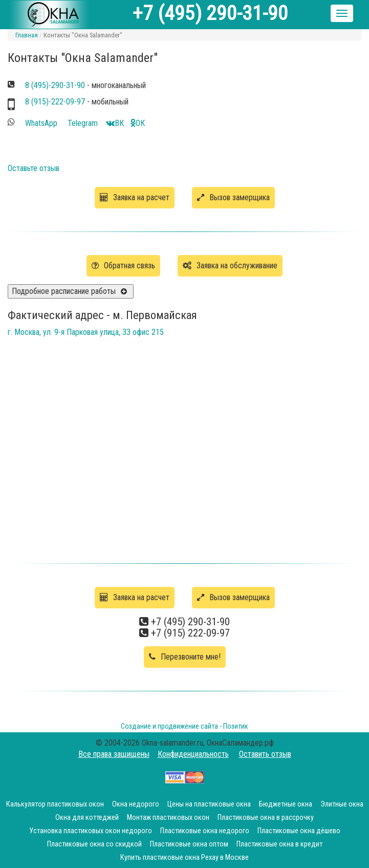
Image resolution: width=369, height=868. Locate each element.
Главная (27, 35)
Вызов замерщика (233, 197)
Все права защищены (114, 754)
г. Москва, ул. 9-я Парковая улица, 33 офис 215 (86, 332)
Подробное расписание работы (64, 291)
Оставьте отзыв (34, 168)
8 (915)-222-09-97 (55, 102)
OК (137, 123)
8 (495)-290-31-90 (55, 85)
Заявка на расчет (135, 197)
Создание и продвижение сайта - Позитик (184, 726)
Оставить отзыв (265, 754)
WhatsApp (42, 123)
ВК (115, 123)
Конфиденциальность (193, 754)
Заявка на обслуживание (230, 266)
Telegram (84, 123)
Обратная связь (123, 266)
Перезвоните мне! (185, 657)
